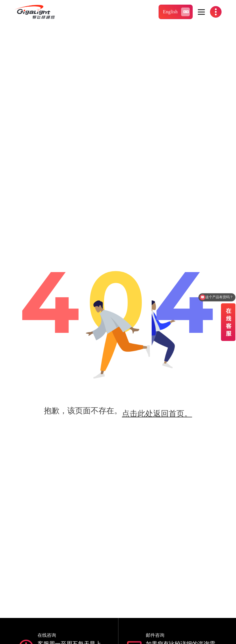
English (176, 12)
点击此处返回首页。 (157, 413)
